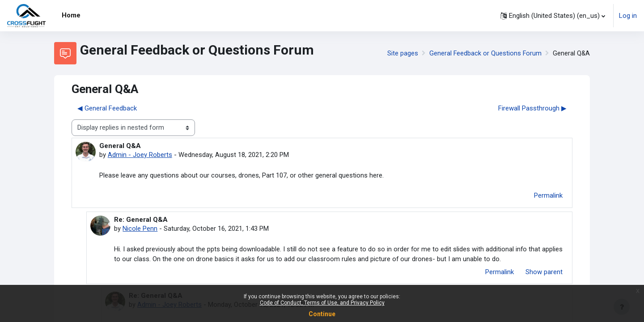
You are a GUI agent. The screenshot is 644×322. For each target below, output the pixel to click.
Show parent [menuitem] (544, 273)
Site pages (401, 53)
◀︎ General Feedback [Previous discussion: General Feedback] (107, 108)
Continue (322, 314)
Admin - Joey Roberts (140, 155)
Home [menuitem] (71, 15)
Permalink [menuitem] (548, 196)
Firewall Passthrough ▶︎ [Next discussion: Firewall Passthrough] (532, 108)
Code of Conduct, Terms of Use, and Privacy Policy (322, 303)
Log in (628, 16)
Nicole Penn (140, 229)
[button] (553, 16)
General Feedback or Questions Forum (485, 53)
